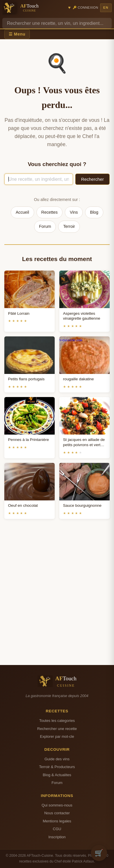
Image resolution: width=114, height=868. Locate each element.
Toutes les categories (57, 721)
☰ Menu (17, 34)
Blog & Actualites (57, 775)
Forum (45, 226)
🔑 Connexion (85, 8)
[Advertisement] (57, 599)
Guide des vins (57, 759)
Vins (74, 212)
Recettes (50, 212)
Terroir (69, 226)
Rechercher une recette (57, 729)
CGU (57, 829)
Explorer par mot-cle (57, 736)
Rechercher (92, 179)
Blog (94, 212)
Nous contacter (57, 813)
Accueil (22, 212)
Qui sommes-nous (57, 805)
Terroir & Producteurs (57, 767)
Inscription (57, 837)
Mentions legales (57, 821)
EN (106, 8)
